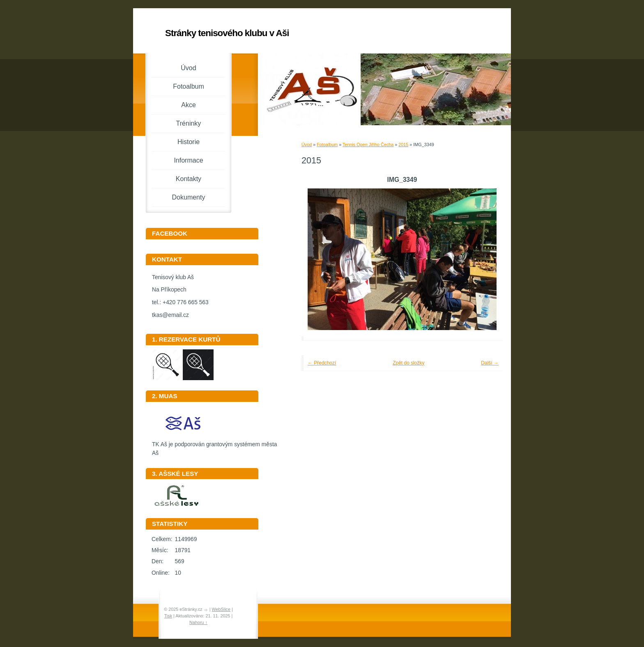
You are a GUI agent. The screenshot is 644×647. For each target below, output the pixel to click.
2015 (403, 145)
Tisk (168, 616)
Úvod (307, 145)
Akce (189, 105)
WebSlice (221, 609)
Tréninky (189, 123)
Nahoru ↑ (198, 622)
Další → (490, 363)
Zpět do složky (408, 363)
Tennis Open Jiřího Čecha (368, 145)
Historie (189, 142)
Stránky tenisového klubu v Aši (227, 33)
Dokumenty (189, 197)
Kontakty (189, 179)
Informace (188, 160)
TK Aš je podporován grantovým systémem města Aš (214, 446)
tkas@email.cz (170, 315)
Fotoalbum (327, 145)
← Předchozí (322, 363)
